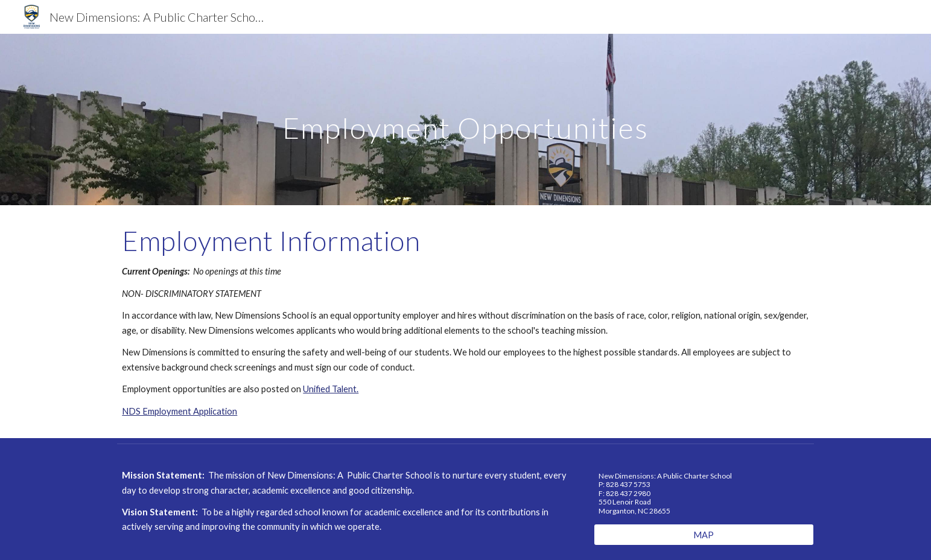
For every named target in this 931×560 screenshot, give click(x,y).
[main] (465, 119)
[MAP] (704, 535)
